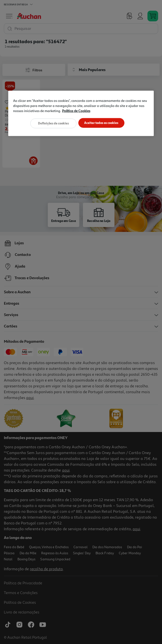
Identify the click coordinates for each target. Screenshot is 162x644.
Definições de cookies (53, 123)
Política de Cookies (76, 111)
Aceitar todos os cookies (102, 123)
